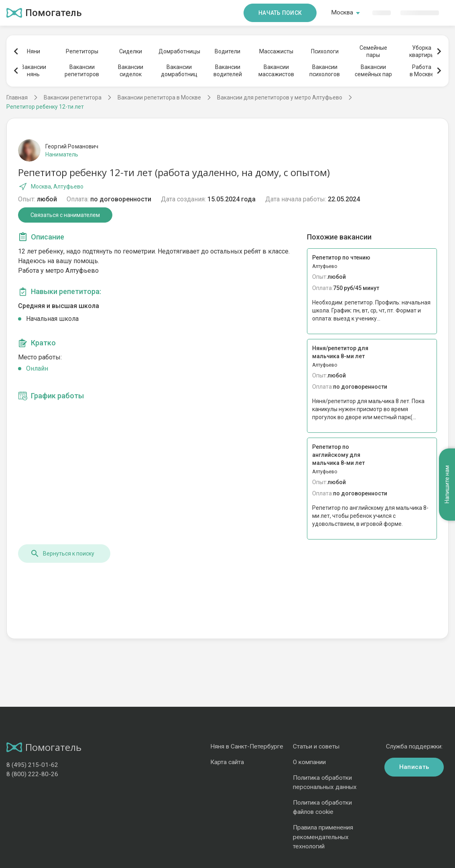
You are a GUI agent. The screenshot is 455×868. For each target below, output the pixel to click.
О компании (309, 762)
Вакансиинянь (34, 71)
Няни (34, 51)
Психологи (325, 51)
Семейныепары (373, 51)
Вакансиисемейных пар (373, 71)
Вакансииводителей (228, 71)
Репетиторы (82, 51)
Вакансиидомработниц (179, 71)
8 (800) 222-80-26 (32, 774)
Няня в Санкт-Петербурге (247, 746)
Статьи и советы (316, 746)
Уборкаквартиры (422, 51)
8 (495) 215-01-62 (32, 765)
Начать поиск (280, 13)
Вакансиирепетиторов (82, 71)
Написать (414, 767)
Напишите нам (447, 485)
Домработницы (179, 51)
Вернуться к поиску (62, 554)
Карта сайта (227, 762)
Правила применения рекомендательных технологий (323, 837)
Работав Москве (422, 71)
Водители (227, 51)
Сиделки (131, 51)
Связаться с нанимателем (65, 215)
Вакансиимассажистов (276, 71)
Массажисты (276, 51)
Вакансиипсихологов (325, 71)
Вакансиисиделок (131, 71)
